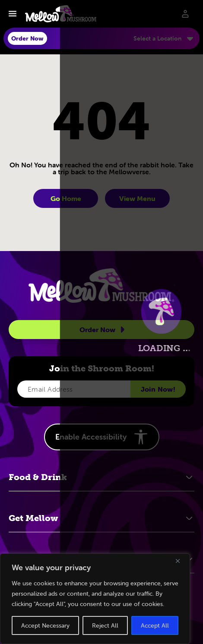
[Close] (181, 561)
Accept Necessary (45, 625)
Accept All (155, 625)
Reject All (105, 625)
